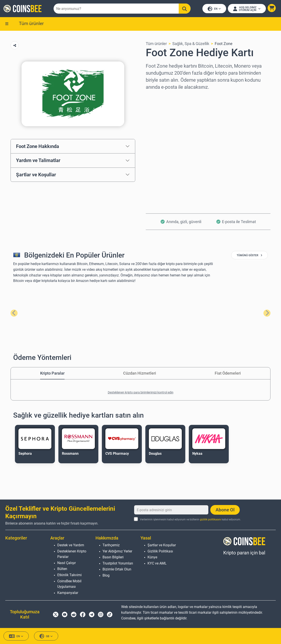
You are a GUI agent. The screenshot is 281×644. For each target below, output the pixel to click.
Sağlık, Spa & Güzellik (191, 44)
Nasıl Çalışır (67, 563)
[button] (272, 8)
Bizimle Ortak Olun (117, 569)
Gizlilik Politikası (160, 551)
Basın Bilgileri (113, 557)
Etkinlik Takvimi (69, 575)
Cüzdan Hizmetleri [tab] (140, 373)
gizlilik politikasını (211, 520)
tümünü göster (249, 255)
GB (46, 636)
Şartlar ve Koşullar (36, 175)
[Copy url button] (15, 45)
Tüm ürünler (31, 23)
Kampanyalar (68, 593)
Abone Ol (225, 510)
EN (214, 9)
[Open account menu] (247, 9)
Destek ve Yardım (71, 545)
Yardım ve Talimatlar (38, 160)
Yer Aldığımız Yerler (117, 551)
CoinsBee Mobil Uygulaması (69, 584)
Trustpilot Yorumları (118, 563)
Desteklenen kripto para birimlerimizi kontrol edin (141, 392)
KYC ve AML (157, 563)
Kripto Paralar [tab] (52, 373)
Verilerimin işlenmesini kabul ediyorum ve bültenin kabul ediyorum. (190, 520)
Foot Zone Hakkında (38, 146)
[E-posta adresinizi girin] (171, 510)
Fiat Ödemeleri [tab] (228, 373)
